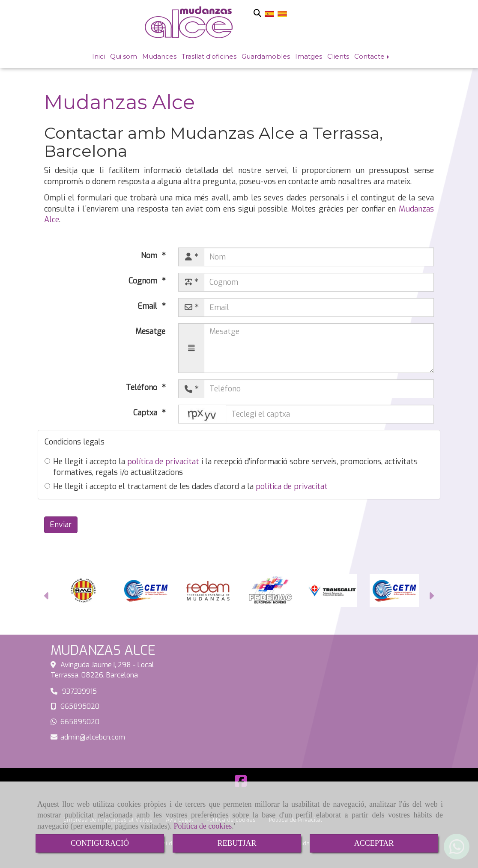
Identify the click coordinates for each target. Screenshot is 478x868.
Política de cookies (203, 826)
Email (148, 306)
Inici (99, 56)
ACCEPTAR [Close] (374, 843)
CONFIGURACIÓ (100, 843)
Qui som (124, 56)
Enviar (61, 525)
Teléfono (143, 388)
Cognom (144, 281)
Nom (150, 256)
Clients (338, 56)
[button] (47, 597)
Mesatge (150, 331)
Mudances (159, 56)
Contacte (372, 56)
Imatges (309, 56)
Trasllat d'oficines (209, 56)
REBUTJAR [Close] (237, 843)
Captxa (146, 413)
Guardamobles (266, 56)
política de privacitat (163, 462)
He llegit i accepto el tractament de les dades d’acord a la (186, 486)
